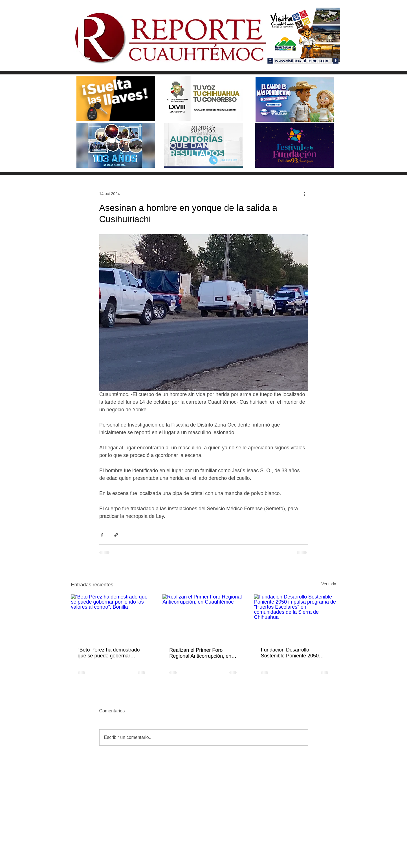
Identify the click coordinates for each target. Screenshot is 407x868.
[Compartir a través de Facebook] (102, 535)
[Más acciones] (305, 194)
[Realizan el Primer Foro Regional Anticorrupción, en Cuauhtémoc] (203, 617)
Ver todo (329, 584)
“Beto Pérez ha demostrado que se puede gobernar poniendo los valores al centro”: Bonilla (109, 653)
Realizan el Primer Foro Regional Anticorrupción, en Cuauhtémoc (200, 653)
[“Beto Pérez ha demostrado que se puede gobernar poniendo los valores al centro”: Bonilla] (112, 617)
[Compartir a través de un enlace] (116, 535)
